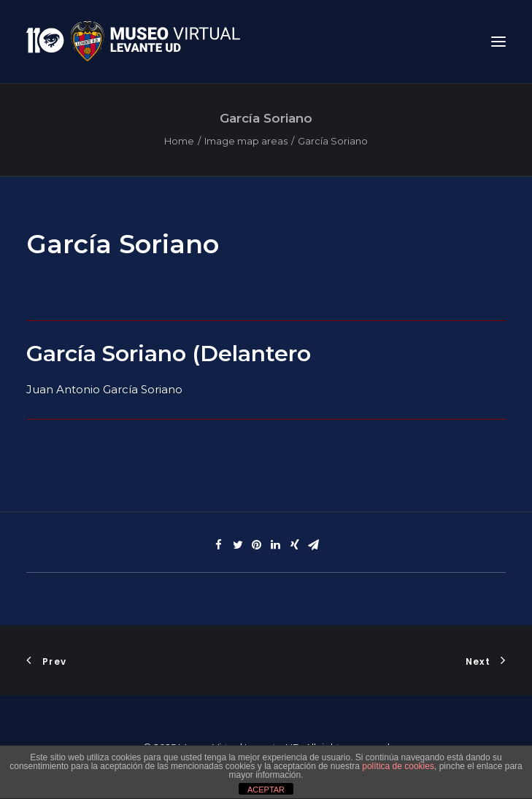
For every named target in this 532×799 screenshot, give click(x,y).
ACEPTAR (266, 790)
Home (179, 141)
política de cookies (398, 766)
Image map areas (246, 141)
